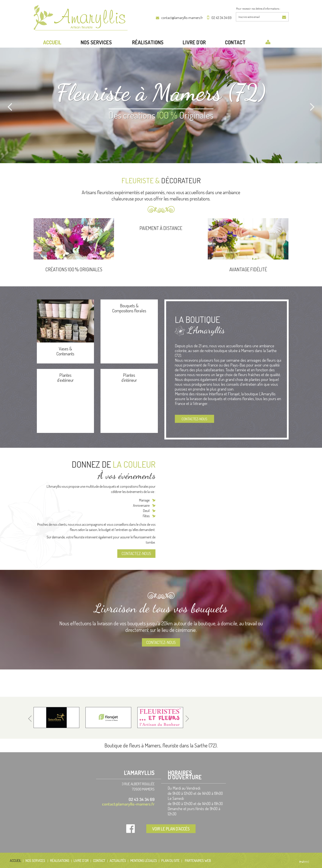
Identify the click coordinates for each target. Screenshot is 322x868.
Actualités (118, 861)
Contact (235, 42)
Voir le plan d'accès (171, 829)
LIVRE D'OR (194, 42)
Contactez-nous (194, 419)
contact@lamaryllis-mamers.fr (182, 18)
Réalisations (148, 42)
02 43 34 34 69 (221, 18)
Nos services (97, 42)
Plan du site (170, 861)
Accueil (52, 42)
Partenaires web (198, 861)
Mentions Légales (144, 861)
